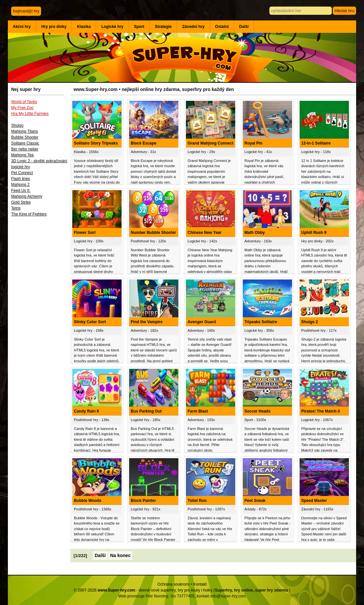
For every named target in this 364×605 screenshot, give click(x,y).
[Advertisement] (39, 327)
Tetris (16, 208)
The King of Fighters (29, 214)
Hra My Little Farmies (30, 114)
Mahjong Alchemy (27, 196)
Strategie (163, 27)
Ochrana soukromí (174, 584)
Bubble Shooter (25, 137)
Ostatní (222, 27)
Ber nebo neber (25, 149)
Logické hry (112, 27)
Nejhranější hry (26, 11)
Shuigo (17, 125)
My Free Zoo (22, 108)
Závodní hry (193, 27)
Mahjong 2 (20, 185)
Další (244, 27)
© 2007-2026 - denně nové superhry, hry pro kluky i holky (143, 590)
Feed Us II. (21, 190)
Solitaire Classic (25, 143)
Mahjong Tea (23, 155)
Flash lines (21, 179)
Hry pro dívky (54, 27)
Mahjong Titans (24, 131)
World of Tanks (24, 102)
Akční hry (22, 27)
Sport (139, 27)
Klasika (84, 27)
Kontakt (200, 584)
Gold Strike (21, 202)
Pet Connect (22, 173)
